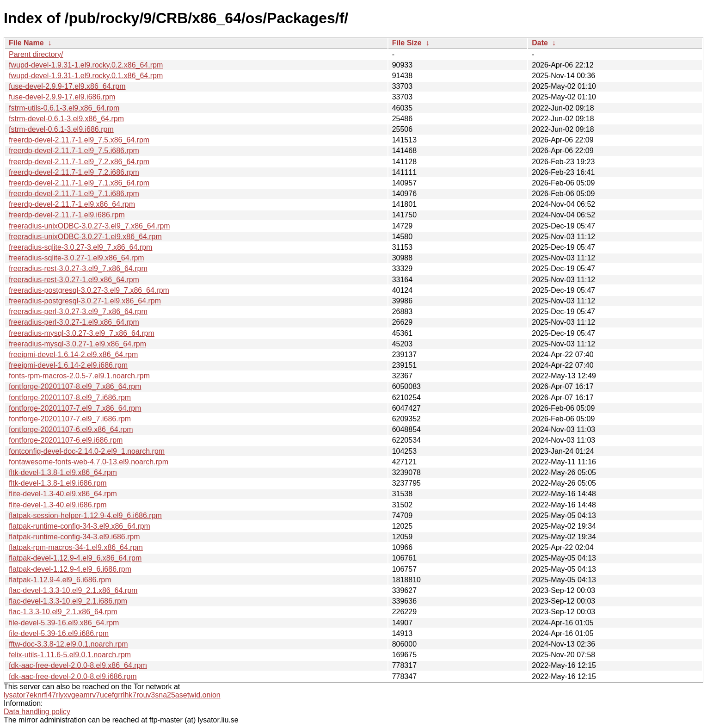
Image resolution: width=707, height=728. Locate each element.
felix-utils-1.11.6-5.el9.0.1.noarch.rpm (70, 655)
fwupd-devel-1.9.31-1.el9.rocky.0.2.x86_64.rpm (86, 65)
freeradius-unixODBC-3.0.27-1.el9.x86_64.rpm (85, 237)
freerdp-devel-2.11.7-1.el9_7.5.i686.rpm (74, 151)
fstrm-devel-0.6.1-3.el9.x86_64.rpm (66, 119)
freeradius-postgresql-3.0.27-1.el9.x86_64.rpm (85, 301)
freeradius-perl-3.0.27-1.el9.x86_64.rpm (74, 322)
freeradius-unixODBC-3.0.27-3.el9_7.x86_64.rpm (89, 226)
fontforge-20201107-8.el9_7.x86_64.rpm (75, 386)
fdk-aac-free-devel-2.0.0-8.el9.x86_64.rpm (78, 665)
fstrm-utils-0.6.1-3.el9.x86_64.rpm (64, 108)
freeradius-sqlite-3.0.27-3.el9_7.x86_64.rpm (80, 247)
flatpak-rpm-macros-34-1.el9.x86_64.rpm (76, 547)
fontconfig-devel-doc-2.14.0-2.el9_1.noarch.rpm (87, 451)
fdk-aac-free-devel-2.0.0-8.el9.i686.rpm (73, 676)
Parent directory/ (36, 54)
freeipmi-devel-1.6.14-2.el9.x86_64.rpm (73, 355)
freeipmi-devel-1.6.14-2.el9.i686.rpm (68, 365)
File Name (26, 43)
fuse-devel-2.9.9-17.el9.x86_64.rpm (67, 86)
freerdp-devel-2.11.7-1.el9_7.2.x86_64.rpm (79, 162)
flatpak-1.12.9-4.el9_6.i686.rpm (60, 580)
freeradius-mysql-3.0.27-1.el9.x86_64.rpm (77, 344)
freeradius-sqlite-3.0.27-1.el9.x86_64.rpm (77, 258)
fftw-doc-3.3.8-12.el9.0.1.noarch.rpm (68, 644)
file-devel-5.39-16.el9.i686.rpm (59, 633)
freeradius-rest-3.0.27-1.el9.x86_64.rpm (74, 280)
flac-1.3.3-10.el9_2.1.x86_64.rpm (63, 612)
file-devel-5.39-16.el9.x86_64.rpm (64, 623)
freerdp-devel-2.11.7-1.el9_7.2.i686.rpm (74, 172)
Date (540, 43)
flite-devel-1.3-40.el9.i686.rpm (58, 505)
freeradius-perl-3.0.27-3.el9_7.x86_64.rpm (78, 312)
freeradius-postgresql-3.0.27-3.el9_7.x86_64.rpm (89, 290)
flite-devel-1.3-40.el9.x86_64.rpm (63, 494)
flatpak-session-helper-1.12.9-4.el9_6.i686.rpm (85, 515)
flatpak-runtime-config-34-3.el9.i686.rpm (74, 537)
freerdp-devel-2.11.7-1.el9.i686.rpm (67, 215)
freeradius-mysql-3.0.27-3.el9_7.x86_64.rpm (82, 333)
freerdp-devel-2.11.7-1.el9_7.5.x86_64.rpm (79, 140)
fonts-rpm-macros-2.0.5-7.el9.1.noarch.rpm (79, 376)
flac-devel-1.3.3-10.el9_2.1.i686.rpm (68, 601)
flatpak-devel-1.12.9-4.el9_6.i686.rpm (70, 569)
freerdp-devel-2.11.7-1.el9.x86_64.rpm (72, 204)
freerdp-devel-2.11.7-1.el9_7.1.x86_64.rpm (79, 183)
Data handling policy (37, 712)
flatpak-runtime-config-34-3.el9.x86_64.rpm (80, 526)
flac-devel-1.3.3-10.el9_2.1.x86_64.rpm (73, 590)
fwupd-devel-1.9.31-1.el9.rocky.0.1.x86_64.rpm (86, 76)
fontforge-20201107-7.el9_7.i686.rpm (70, 419)
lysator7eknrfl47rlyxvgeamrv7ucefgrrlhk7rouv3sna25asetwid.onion (112, 695)
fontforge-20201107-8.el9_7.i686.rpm (70, 398)
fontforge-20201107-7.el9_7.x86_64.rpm (75, 408)
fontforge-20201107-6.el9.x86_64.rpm (71, 429)
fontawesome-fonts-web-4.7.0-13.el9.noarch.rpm (89, 462)
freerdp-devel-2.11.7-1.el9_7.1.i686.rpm (74, 194)
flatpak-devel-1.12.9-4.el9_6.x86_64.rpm (75, 558)
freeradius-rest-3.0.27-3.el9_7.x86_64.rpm (78, 268)
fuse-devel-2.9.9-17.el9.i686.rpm (62, 97)
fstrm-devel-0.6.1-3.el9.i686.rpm (61, 129)
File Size (407, 43)
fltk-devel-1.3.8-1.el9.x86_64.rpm (63, 472)
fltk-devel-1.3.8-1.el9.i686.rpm (58, 483)
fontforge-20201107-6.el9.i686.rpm (66, 440)
